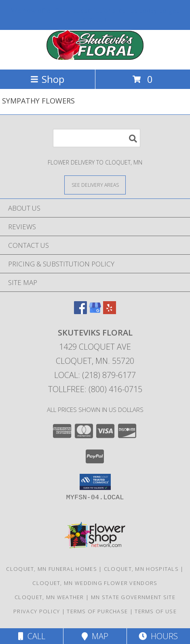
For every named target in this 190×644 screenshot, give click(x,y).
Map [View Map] (95, 636)
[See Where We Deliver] (95, 185)
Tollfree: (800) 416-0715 (95, 389)
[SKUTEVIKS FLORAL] (95, 58)
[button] (95, 482)
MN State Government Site (133, 597)
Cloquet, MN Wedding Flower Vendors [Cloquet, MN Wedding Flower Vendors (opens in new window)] (95, 583)
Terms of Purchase (97, 611)
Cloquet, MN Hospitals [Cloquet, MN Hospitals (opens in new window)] (141, 569)
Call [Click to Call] (32, 636)
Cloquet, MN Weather (49, 597)
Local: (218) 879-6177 (95, 375)
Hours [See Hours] (158, 636)
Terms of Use (156, 611)
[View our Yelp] (110, 311)
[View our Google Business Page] (95, 311)
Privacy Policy (37, 611)
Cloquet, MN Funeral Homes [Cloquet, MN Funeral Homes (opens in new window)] (52, 569)
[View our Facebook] (80, 311)
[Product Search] (97, 138)
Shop (47, 79)
